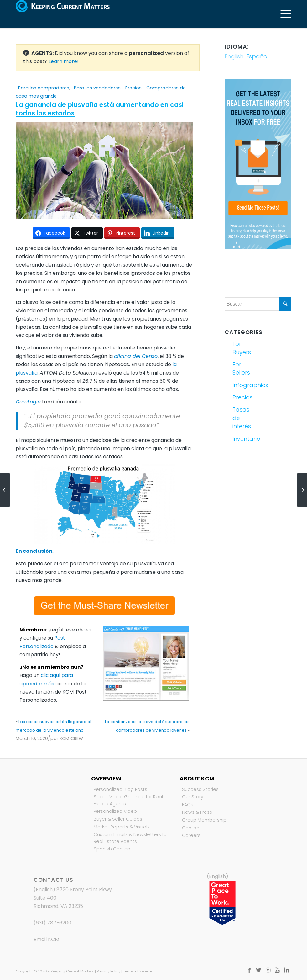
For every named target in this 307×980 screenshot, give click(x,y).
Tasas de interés (242, 418)
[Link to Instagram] (268, 970)
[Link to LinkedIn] (287, 970)
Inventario (244, 439)
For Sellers (241, 368)
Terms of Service (138, 971)
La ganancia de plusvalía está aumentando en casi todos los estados (100, 109)
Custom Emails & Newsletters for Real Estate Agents (131, 838)
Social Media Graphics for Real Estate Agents (128, 800)
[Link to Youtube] (277, 970)
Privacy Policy (109, 971)
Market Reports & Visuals (122, 827)
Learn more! (64, 61)
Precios (133, 88)
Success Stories (200, 789)
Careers (191, 835)
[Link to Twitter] (258, 970)
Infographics (244, 385)
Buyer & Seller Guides (118, 819)
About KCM (197, 778)
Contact (192, 828)
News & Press (197, 812)
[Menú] (283, 14)
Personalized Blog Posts (120, 789)
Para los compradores (44, 88)
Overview (106, 778)
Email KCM (46, 939)
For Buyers (242, 348)
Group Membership (204, 820)
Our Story (193, 797)
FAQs (188, 805)
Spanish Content (113, 849)
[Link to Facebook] (249, 970)
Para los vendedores (97, 88)
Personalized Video (115, 811)
